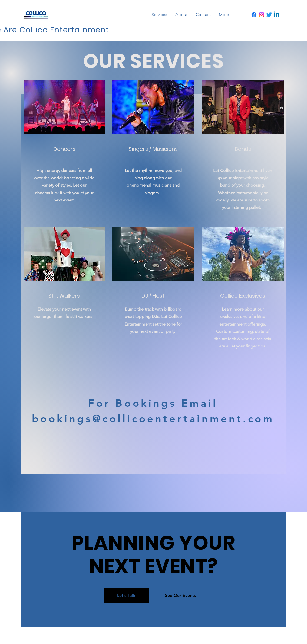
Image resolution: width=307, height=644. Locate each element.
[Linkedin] (277, 15)
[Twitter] (269, 15)
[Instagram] (262, 15)
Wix (209, 636)
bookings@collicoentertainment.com (153, 419)
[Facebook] (254, 15)
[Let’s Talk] (126, 596)
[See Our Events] (180, 596)
